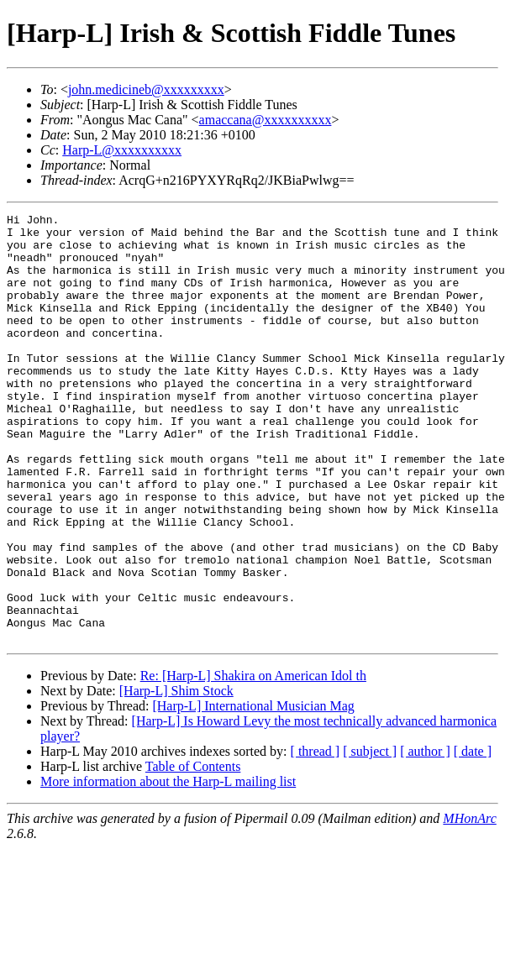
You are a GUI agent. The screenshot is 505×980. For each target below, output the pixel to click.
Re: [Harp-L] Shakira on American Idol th (253, 761)
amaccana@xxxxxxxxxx (266, 120)
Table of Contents (193, 852)
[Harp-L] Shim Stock (176, 776)
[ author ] (425, 837)
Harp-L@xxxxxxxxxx (122, 150)
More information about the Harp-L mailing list (168, 867)
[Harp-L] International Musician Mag (253, 791)
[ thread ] (316, 837)
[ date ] (473, 837)
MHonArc (469, 904)
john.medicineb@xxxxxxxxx (146, 89)
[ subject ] (370, 837)
